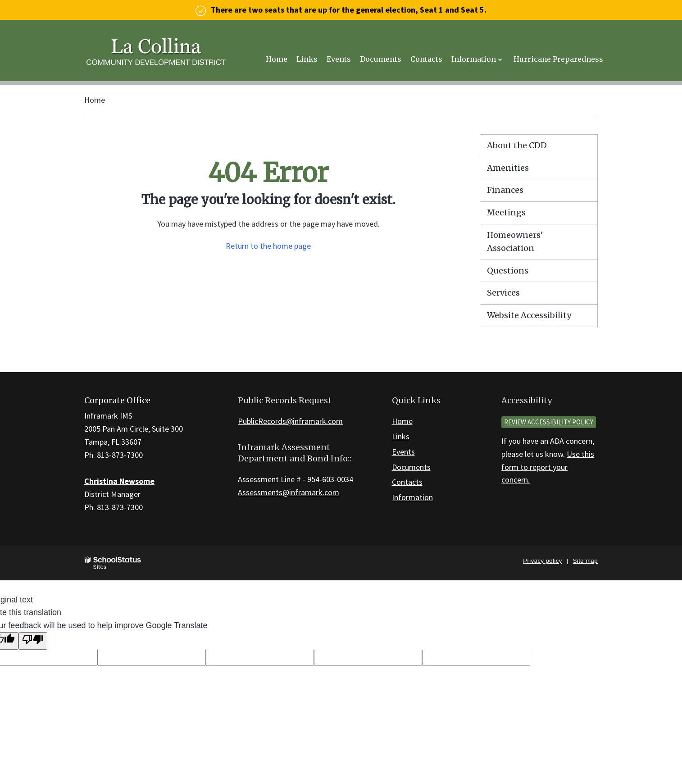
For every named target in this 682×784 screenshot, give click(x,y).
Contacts (407, 482)
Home (95, 100)
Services (503, 293)
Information (412, 497)
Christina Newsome (119, 481)
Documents (411, 467)
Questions (508, 271)
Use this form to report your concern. (548, 467)
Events (403, 452)
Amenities (508, 168)
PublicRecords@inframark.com (290, 421)
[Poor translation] (33, 641)
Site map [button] (585, 561)
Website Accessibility (529, 315)
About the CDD (517, 145)
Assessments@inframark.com (289, 492)
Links (401, 436)
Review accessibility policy (549, 422)
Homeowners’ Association (515, 242)
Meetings (506, 212)
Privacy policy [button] (542, 561)
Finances (505, 190)
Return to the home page (268, 246)
